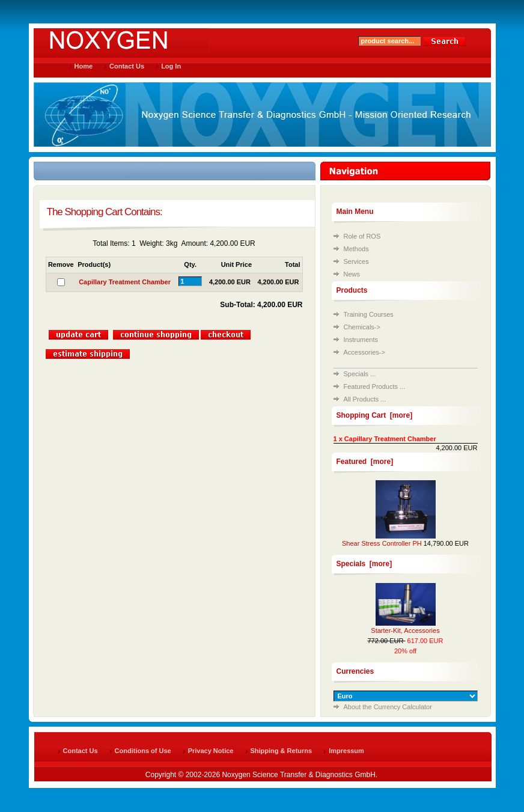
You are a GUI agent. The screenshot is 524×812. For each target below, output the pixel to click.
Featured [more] (365, 462)
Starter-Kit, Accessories (405, 630)
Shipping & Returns (282, 751)
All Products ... (365, 399)
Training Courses (369, 314)
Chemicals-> (362, 327)
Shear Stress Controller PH (382, 543)
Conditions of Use (143, 751)
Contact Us (127, 66)
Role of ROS (362, 236)
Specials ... (360, 374)
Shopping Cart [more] (375, 415)
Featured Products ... (375, 386)
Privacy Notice (211, 751)
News (352, 274)
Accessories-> (364, 352)
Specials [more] (364, 564)
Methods (356, 249)
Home (84, 66)
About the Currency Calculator (388, 707)
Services (356, 261)
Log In (171, 66)
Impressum (346, 751)
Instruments (361, 340)
